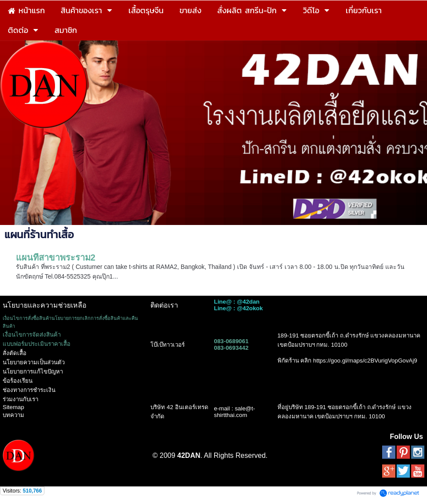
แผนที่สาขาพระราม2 (56, 257)
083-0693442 (231, 348)
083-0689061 (231, 341)
